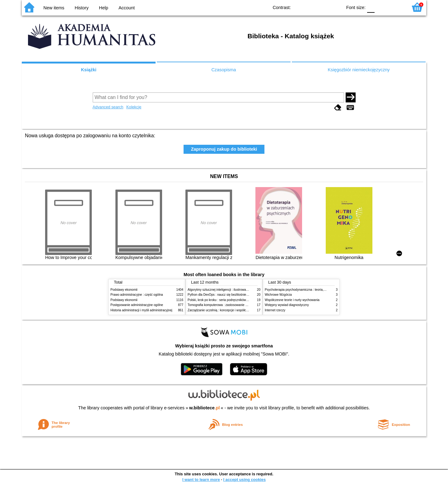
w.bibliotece (205, 408)
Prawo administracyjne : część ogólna (137, 295)
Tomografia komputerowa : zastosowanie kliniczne (222, 305)
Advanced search (108, 107)
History (82, 8)
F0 (371, 7)
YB (323, 7)
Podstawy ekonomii (124, 290)
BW (310, 7)
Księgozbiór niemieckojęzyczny (359, 70)
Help (104, 8)
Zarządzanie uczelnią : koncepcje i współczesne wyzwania (228, 310)
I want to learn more (201, 480)
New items (54, 8)
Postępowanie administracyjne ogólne (137, 305)
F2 (396, 7)
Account (127, 8)
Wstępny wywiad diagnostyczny (287, 305)
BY (336, 7)
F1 (382, 7)
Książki (89, 70)
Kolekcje (134, 107)
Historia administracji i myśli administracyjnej (141, 310)
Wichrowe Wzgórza (278, 295)
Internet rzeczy (275, 310)
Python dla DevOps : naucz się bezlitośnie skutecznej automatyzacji (235, 295)
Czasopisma (224, 70)
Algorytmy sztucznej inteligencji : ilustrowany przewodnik (227, 290)
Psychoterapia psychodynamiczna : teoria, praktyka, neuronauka (310, 290)
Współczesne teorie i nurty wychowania (292, 300)
